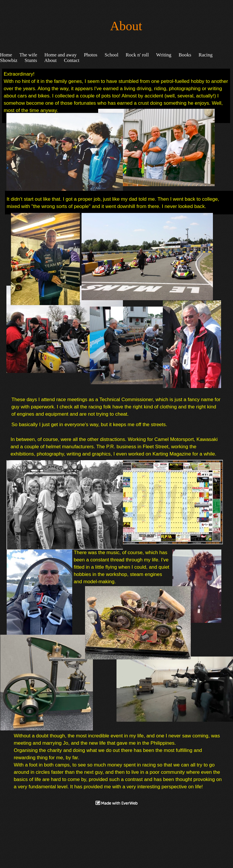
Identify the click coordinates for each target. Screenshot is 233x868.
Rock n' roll (137, 55)
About (51, 60)
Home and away (60, 55)
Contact (72, 60)
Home (6, 55)
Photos (91, 55)
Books (185, 55)
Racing (206, 55)
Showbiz (9, 60)
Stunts (31, 60)
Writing (164, 55)
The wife (28, 55)
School (111, 55)
